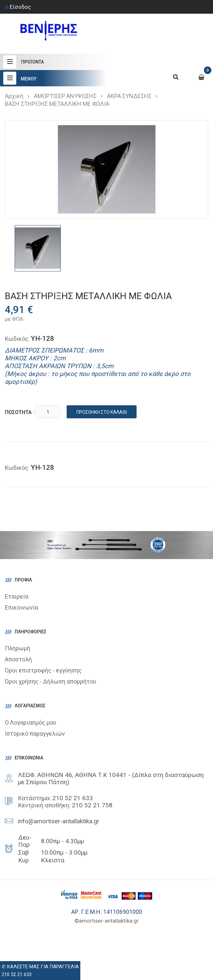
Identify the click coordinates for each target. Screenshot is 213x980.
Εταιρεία (17, 596)
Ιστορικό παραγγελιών (35, 734)
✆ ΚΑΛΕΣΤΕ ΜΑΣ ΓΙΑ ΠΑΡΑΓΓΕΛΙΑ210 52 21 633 (40, 971)
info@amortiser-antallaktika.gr (59, 821)
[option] (38, 248)
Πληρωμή (18, 648)
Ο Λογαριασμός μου (31, 722)
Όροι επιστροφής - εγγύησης (43, 670)
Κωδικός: (17, 339)
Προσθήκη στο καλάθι (102, 412)
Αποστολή (18, 659)
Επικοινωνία (21, 607)
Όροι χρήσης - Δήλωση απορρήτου (51, 681)
